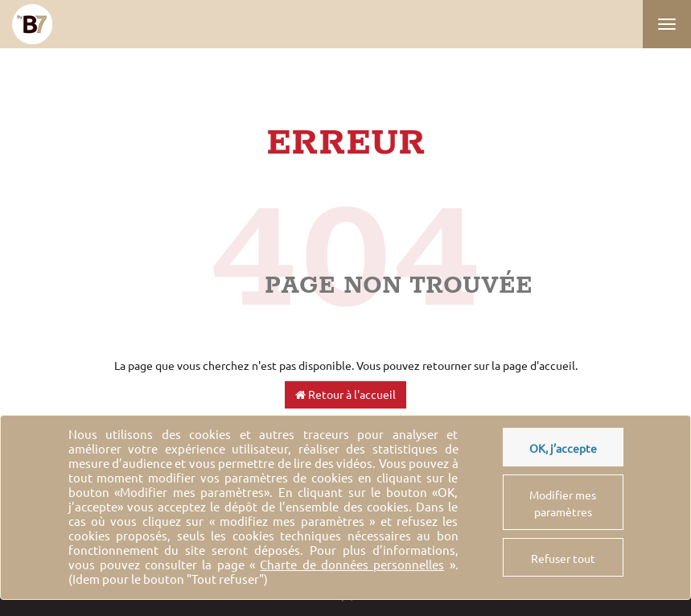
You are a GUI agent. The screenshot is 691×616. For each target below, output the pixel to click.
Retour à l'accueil (345, 395)
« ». (354, 565)
